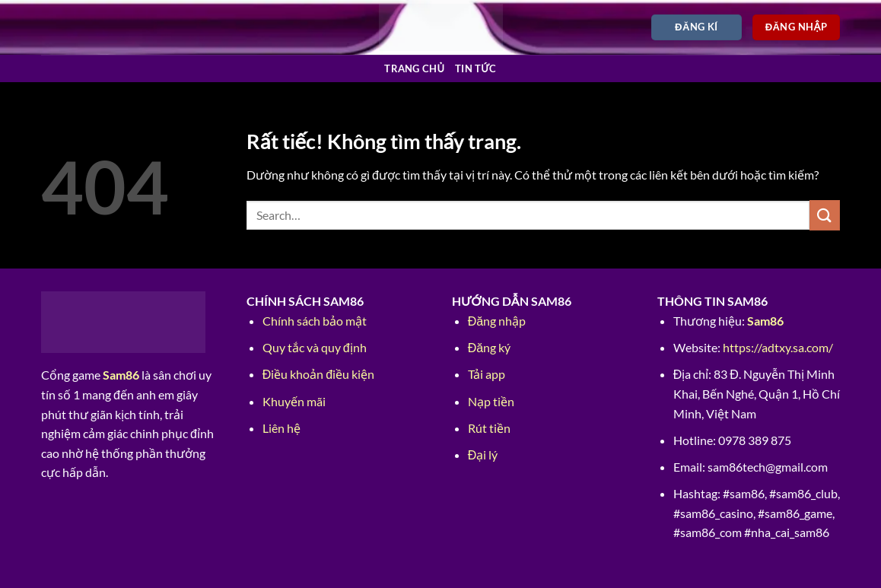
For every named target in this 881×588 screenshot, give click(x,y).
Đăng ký (489, 347)
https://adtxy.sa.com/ (778, 347)
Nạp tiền (491, 401)
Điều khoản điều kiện (318, 374)
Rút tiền (489, 428)
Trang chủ (414, 68)
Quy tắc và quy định (315, 347)
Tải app (487, 374)
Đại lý (483, 455)
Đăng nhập (497, 321)
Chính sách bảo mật (315, 321)
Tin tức (476, 68)
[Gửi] (825, 215)
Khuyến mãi (294, 401)
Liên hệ (281, 428)
